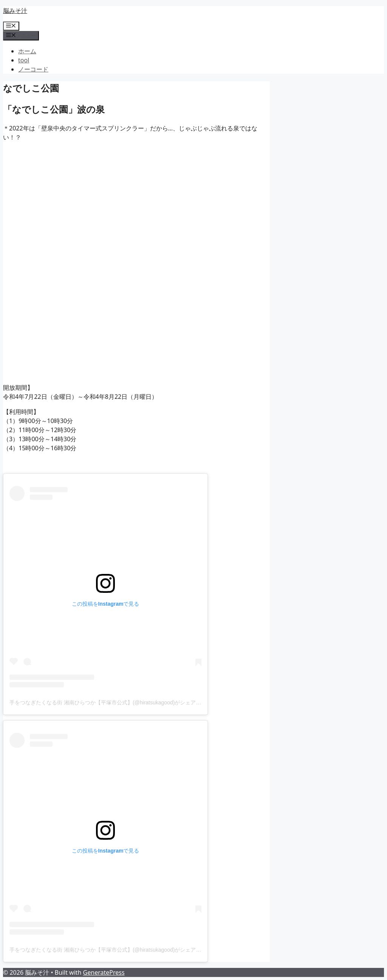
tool (24, 60)
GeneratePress (104, 972)
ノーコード (33, 69)
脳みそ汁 (15, 11)
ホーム (27, 51)
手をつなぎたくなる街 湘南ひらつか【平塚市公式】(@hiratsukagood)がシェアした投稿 (113, 702)
